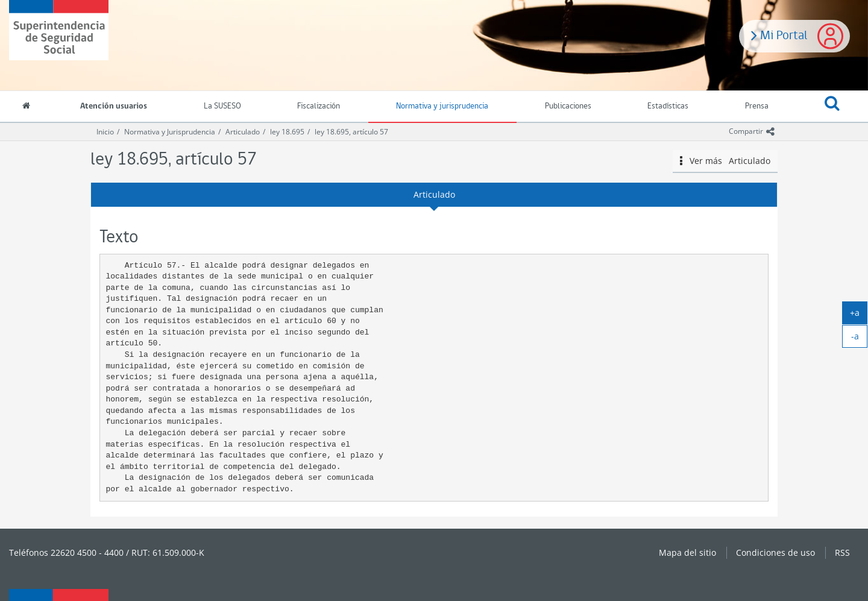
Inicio (105, 132)
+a (859, 315)
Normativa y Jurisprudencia (170, 132)
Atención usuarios (114, 106)
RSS (842, 552)
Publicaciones (568, 106)
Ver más (725, 161)
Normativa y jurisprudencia (442, 106)
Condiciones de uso (775, 552)
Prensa (757, 106)
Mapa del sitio (687, 552)
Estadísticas (668, 106)
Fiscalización (319, 106)
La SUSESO (222, 106)
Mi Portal (779, 34)
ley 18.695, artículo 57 (351, 132)
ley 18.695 (287, 132)
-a (860, 339)
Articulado (243, 132)
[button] (833, 107)
